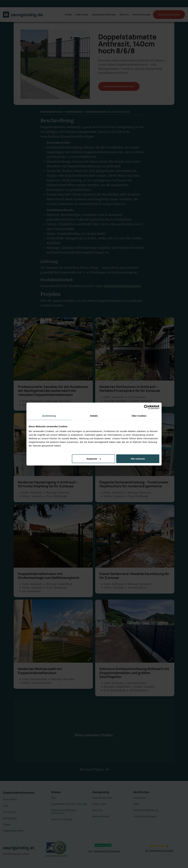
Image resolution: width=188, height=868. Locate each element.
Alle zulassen (138, 459)
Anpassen (94, 459)
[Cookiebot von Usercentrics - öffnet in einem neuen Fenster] (146, 407)
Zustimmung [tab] (49, 416)
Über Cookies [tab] (139, 416)
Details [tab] (94, 416)
